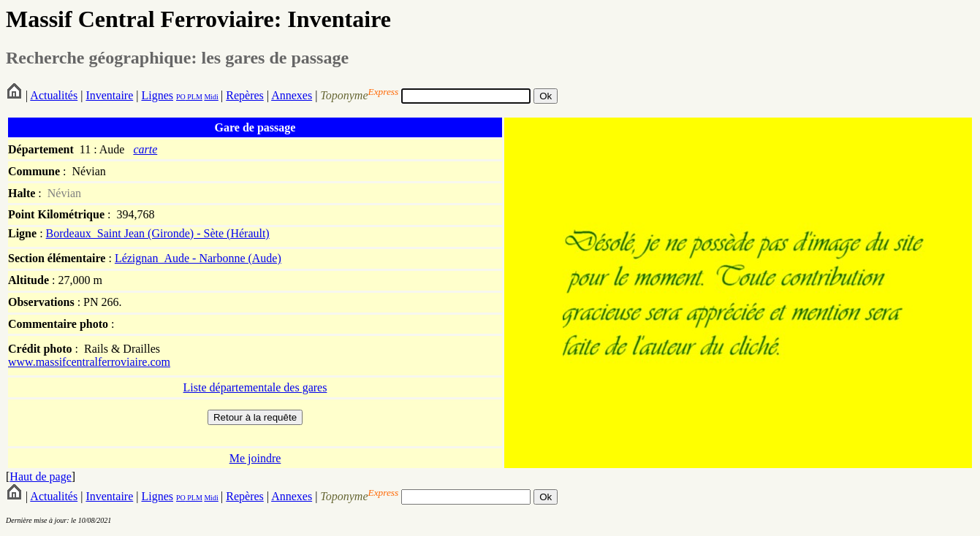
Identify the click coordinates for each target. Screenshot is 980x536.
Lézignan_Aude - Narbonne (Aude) (198, 258)
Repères (245, 95)
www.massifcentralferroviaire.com (89, 362)
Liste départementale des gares (255, 387)
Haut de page (40, 476)
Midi (211, 97)
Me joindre (255, 458)
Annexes (292, 95)
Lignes (157, 95)
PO (181, 97)
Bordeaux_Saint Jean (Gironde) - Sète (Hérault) (158, 233)
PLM (194, 97)
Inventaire (109, 95)
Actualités (54, 95)
